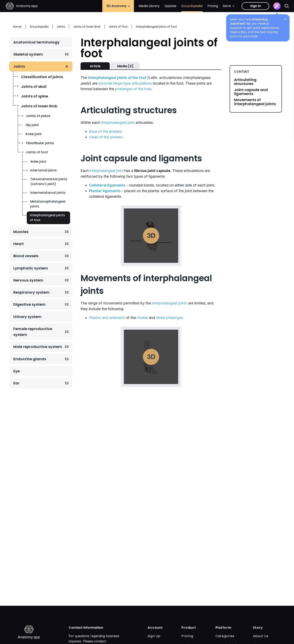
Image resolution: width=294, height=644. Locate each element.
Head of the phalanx (106, 137)
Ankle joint (38, 162)
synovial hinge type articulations (125, 83)
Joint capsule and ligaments (251, 92)
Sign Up (154, 636)
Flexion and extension (107, 318)
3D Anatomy (118, 6)
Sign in (255, 6)
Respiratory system (31, 292)
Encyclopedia (192, 6)
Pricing (213, 6)
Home (17, 27)
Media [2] (125, 66)
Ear (16, 383)
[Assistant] (277, 6)
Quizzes (170, 6)
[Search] (287, 6)
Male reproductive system (38, 347)
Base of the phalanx (106, 131)
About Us (261, 636)
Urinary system (27, 317)
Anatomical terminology (36, 42)
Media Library (149, 6)
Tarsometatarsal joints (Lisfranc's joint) (49, 182)
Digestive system (29, 304)
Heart (19, 244)
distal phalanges (170, 318)
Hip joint (32, 125)
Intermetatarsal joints (48, 193)
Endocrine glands (30, 359)
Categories (225, 636)
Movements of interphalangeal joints (255, 102)
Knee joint (34, 134)
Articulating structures (245, 82)
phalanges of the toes (133, 89)
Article (95, 66)
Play (151, 236)
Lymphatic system (31, 268)
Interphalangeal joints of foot (47, 218)
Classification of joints (42, 77)
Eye (17, 371)
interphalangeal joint (118, 123)
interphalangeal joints (169, 303)
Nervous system (28, 280)
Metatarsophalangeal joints (48, 204)
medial (142, 318)
